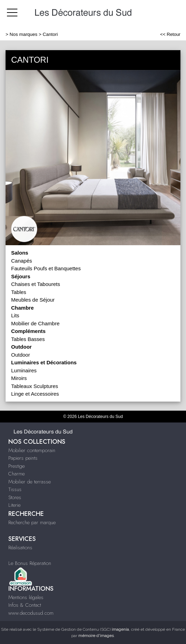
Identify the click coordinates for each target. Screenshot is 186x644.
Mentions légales (26, 597)
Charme (17, 474)
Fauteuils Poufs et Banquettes (46, 268)
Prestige (17, 466)
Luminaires (24, 370)
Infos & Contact (25, 605)
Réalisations (20, 548)
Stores (15, 497)
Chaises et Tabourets (36, 284)
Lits (15, 315)
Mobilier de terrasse (30, 482)
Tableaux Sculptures (35, 386)
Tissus (15, 489)
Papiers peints (23, 458)
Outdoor (21, 355)
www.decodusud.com (31, 613)
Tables (19, 292)
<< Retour (170, 34)
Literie (14, 505)
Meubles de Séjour (33, 300)
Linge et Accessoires (35, 394)
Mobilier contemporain (32, 450)
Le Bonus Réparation (30, 563)
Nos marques (24, 34)
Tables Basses (28, 339)
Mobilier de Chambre (35, 323)
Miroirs (19, 378)
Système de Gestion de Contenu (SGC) (83, 629)
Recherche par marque (32, 522)
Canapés (22, 261)
